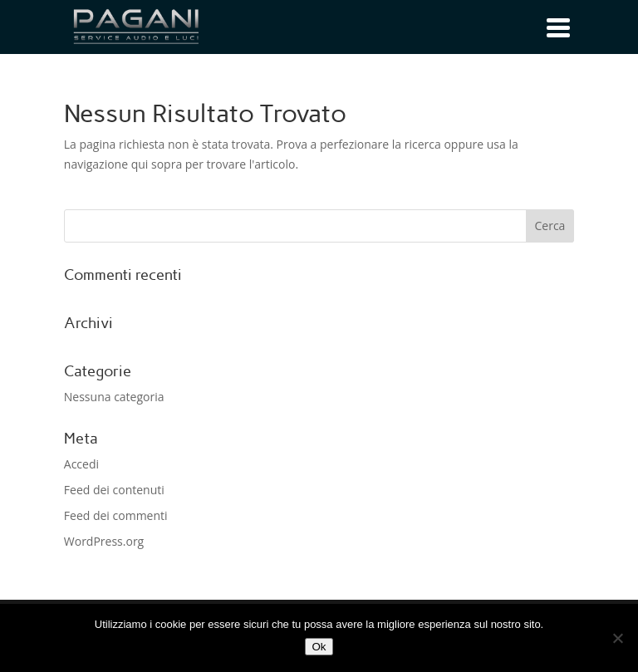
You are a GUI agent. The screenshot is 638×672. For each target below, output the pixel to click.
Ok (319, 647)
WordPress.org (104, 541)
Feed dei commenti (116, 515)
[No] (617, 638)
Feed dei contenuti (114, 490)
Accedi (81, 464)
